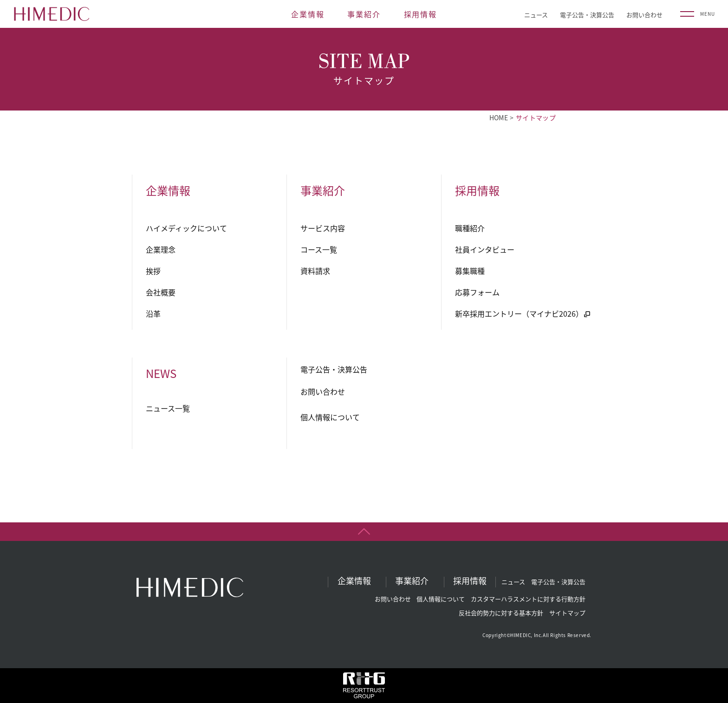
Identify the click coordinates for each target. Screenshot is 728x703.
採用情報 (420, 14)
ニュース (536, 15)
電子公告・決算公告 (587, 15)
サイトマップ (567, 613)
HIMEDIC (52, 14)
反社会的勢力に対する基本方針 (501, 613)
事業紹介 (364, 14)
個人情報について (441, 599)
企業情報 (308, 14)
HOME (499, 117)
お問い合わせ (644, 15)
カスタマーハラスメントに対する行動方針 (528, 599)
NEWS (161, 373)
